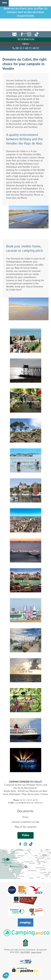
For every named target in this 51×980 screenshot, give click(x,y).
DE (42, 20)
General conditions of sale (26, 822)
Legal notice (36, 952)
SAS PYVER (25, 952)
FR (30, 20)
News (26, 44)
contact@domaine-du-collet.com (29, 803)
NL (48, 20)
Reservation (26, 40)
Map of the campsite (26, 827)
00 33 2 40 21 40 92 (26, 49)
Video (26, 835)
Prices (26, 817)
